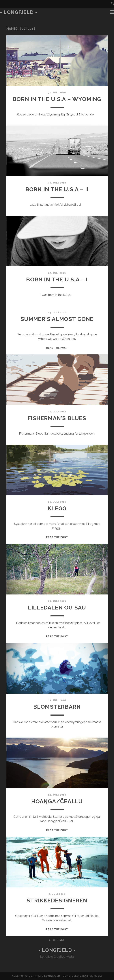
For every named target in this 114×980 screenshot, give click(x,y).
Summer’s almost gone (57, 319)
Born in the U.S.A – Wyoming (57, 99)
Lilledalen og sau (57, 608)
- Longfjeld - (19, 12)
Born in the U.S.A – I (57, 279)
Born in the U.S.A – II (57, 189)
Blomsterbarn (57, 707)
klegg (57, 508)
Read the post (57, 348)
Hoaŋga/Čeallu (57, 801)
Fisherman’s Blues (57, 418)
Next (61, 940)
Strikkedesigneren (57, 900)
